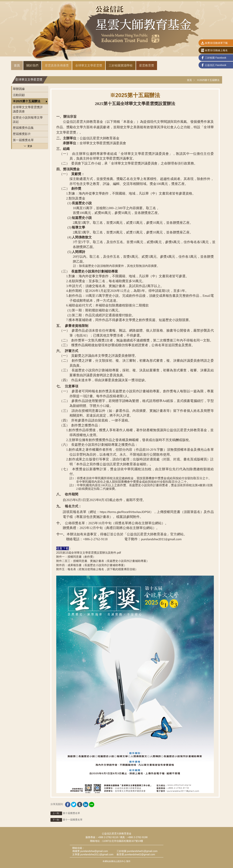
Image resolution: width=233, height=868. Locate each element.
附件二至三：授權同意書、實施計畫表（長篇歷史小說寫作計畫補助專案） (103, 561)
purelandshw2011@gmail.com (97, 854)
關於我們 (32, 66)
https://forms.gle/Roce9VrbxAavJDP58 (125, 512)
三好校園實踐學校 (121, 66)
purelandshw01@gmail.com (142, 851)
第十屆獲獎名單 (65, 813)
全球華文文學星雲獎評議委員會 (28, 109)
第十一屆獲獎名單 (66, 820)
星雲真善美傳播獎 (57, 66)
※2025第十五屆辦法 (208, 80)
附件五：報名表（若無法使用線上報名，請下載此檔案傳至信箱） (97, 569)
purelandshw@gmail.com (94, 851)
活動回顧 (19, 95)
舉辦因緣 (19, 89)
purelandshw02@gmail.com (140, 854)
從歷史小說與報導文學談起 (28, 120)
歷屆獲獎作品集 (23, 128)
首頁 (17, 66)
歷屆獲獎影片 (22, 134)
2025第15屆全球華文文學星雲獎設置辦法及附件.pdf (89, 553)
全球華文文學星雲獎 (89, 66)
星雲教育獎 (147, 66)
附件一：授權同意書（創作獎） (76, 557)
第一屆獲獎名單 (23, 140)
